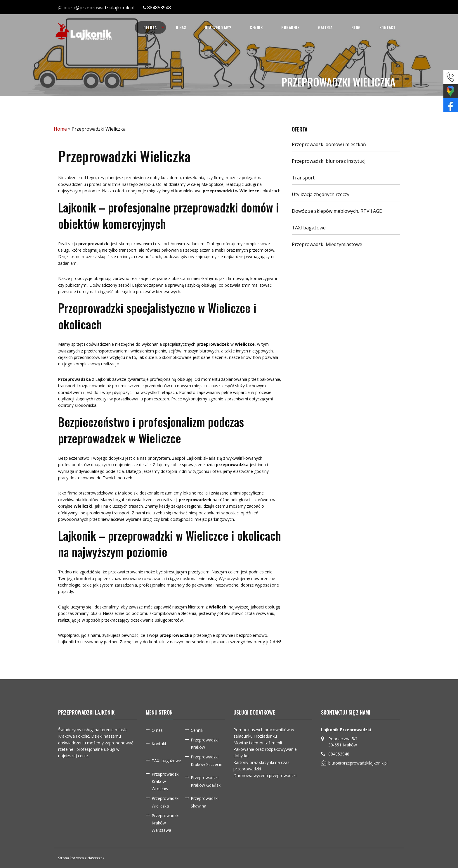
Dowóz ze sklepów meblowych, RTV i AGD (337, 211)
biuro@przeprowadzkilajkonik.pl (99, 8)
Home (60, 129)
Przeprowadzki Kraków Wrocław (165, 781)
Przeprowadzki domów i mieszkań (329, 144)
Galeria (325, 27)
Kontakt (388, 27)
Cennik (256, 27)
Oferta (150, 27)
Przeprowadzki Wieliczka (165, 802)
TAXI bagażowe (309, 228)
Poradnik (290, 27)
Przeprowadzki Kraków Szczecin (207, 760)
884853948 (159, 8)
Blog (356, 27)
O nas (181, 27)
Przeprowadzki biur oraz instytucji (329, 161)
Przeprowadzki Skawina (205, 802)
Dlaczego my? (218, 27)
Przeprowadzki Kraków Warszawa (165, 823)
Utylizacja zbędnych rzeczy (321, 194)
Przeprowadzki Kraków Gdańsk (206, 781)
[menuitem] (150, 27)
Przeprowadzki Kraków (205, 743)
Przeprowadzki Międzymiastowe (327, 244)
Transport (303, 178)
